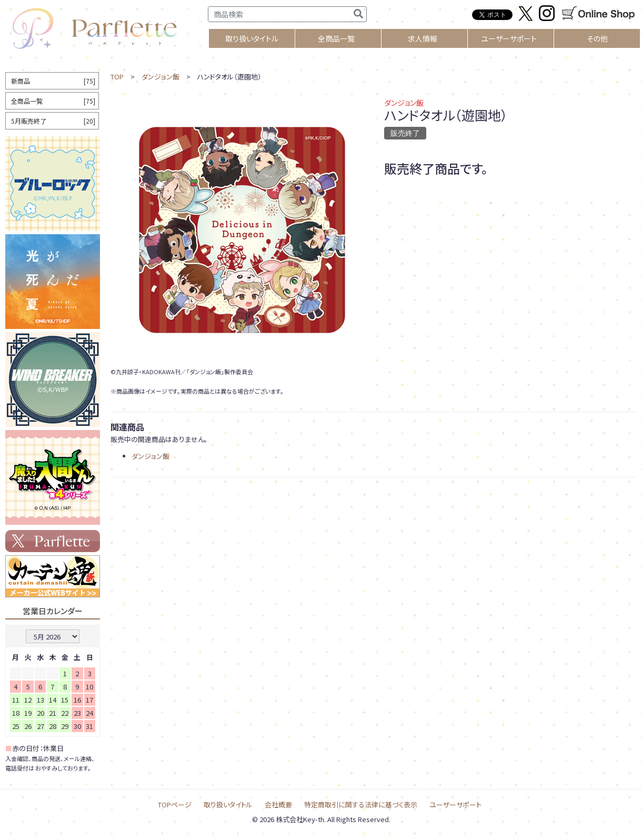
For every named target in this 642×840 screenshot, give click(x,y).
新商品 (53, 81)
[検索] (358, 14)
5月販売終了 (53, 121)
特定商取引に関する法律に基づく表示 (361, 804)
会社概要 (278, 804)
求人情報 (423, 38)
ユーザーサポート (509, 38)
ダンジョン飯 (160, 77)
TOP (117, 77)
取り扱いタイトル (228, 804)
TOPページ (175, 804)
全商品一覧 (336, 38)
